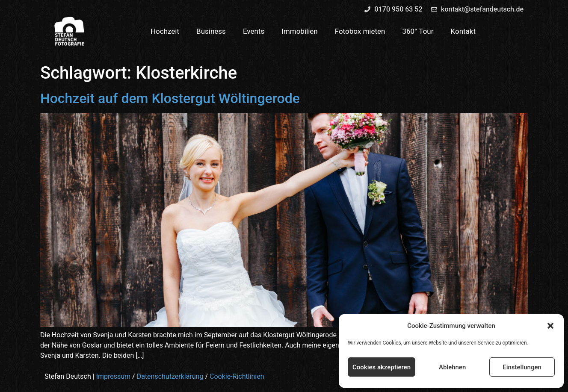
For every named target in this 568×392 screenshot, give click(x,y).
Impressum (114, 376)
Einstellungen (522, 367)
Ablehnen (452, 367)
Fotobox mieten (360, 31)
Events (254, 31)
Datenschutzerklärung (170, 376)
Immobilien (300, 31)
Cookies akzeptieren (382, 367)
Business (211, 31)
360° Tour (418, 31)
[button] (550, 326)
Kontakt (463, 31)
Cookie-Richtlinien (237, 376)
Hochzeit (165, 31)
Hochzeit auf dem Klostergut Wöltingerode (170, 98)
